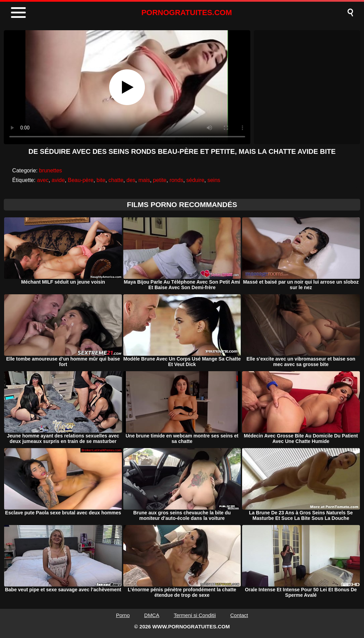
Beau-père (81, 180)
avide (58, 180)
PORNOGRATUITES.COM (187, 13)
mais (144, 180)
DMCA (152, 615)
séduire (195, 180)
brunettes (51, 170)
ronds (177, 180)
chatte (116, 180)
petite (160, 180)
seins (214, 180)
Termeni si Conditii (195, 615)
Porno (123, 615)
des (131, 180)
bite (101, 180)
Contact (239, 615)
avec (43, 180)
